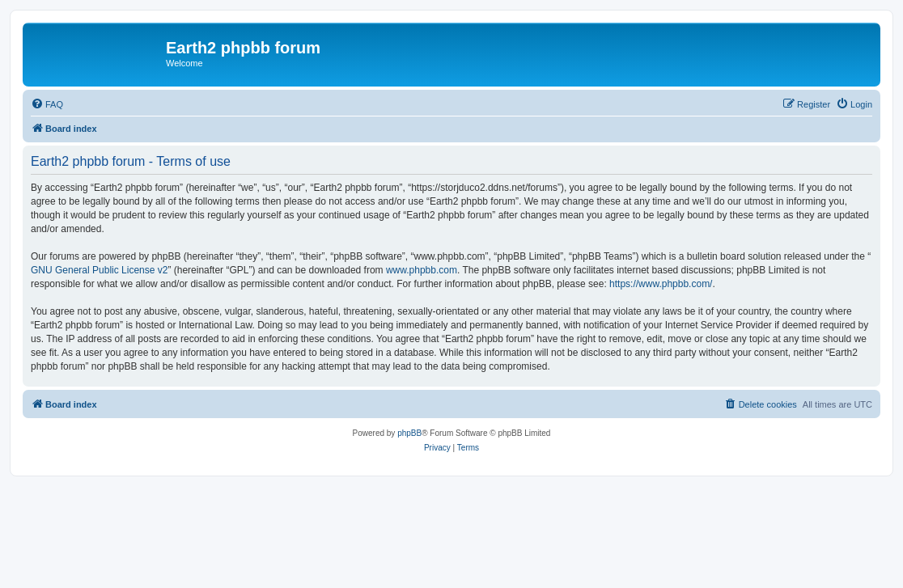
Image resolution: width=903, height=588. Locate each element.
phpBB (409, 433)
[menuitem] (47, 104)
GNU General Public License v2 (99, 270)
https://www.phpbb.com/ (661, 284)
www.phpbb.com (422, 270)
